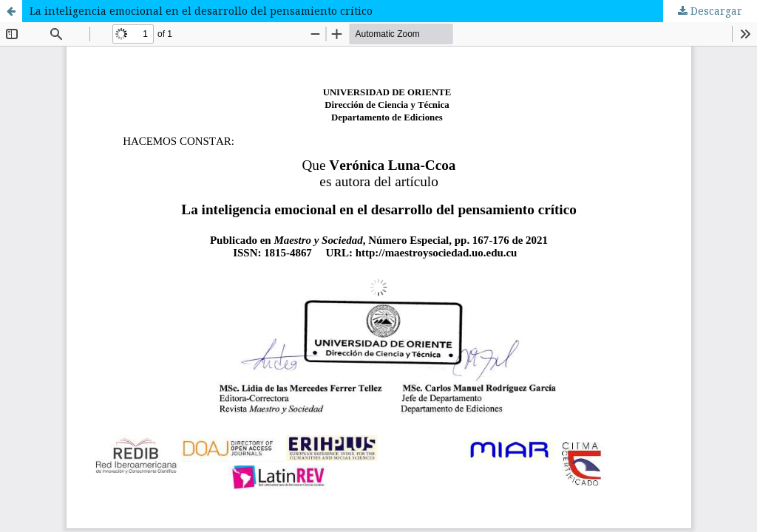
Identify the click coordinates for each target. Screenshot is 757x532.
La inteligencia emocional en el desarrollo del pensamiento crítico (201, 11)
